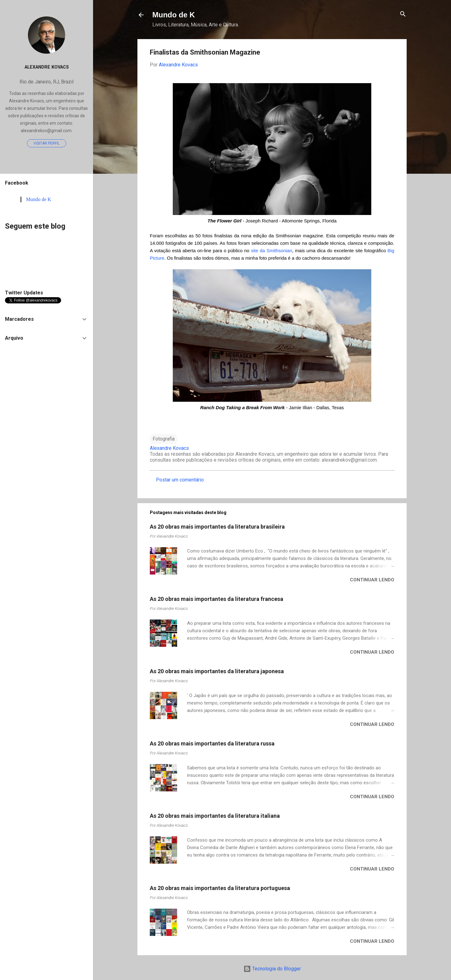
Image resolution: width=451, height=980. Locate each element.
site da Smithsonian (272, 251)
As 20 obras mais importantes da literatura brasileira (217, 527)
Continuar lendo (372, 580)
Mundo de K (174, 15)
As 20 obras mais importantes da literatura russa (212, 743)
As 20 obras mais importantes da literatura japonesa (217, 671)
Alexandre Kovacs (47, 67)
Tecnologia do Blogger (272, 969)
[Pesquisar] (403, 14)
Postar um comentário (180, 480)
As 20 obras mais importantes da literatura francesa (217, 599)
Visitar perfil (47, 143)
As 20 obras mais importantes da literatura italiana (215, 816)
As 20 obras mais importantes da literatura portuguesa (220, 888)
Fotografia (164, 439)
